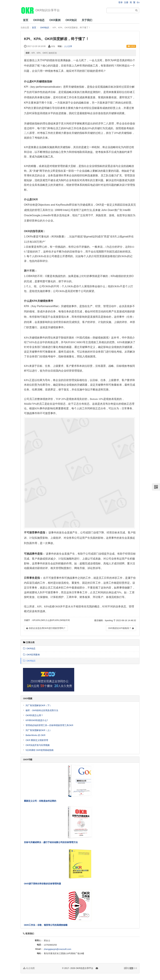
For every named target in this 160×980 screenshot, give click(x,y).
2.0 (130, 968)
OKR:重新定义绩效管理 (37, 740)
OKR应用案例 (31, 655)
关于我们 (87, 20)
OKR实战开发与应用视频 (38, 745)
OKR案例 (55, 20)
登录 (120, 2)
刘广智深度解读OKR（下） (39, 705)
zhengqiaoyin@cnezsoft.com (58, 949)
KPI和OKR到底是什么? (37, 720)
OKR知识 (71, 20)
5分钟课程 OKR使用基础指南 (40, 750)
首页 (26, 20)
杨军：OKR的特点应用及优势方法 (42, 710)
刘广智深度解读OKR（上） (39, 730)
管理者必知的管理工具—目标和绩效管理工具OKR (49, 725)
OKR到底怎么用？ (34, 715)
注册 (126, 2)
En (138, 2)
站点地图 (29, 968)
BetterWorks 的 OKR (36, 735)
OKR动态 (39, 20)
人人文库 (68, 46)
